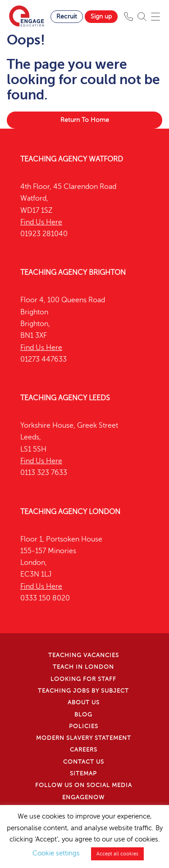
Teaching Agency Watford (72, 159)
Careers (84, 750)
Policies (84, 726)
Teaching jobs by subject (83, 691)
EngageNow (83, 797)
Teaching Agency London (70, 512)
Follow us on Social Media (84, 785)
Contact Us (84, 762)
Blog (83, 715)
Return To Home (85, 120)
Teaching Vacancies (84, 655)
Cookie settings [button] (56, 853)
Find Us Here (41, 222)
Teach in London (83, 667)
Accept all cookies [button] (117, 854)
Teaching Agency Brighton (73, 273)
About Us (84, 702)
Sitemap (83, 774)
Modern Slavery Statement (84, 738)
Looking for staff (83, 679)
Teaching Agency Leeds (65, 398)
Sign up (101, 16)
